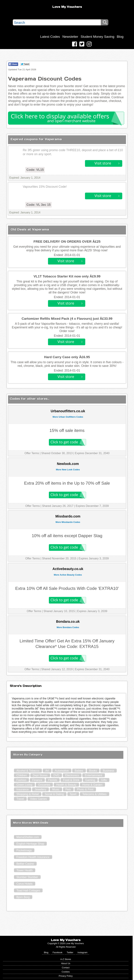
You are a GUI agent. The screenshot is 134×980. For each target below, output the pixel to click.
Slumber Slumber (27, 877)
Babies (79, 771)
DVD (56, 775)
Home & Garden (92, 785)
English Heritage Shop (30, 844)
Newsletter (70, 37)
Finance (37, 780)
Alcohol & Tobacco (28, 771)
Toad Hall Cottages (28, 891)
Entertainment (94, 775)
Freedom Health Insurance (33, 857)
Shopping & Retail (28, 794)
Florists (53, 780)
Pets (68, 789)
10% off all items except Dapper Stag (67, 536)
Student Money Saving (97, 37)
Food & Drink (71, 780)
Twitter (70, 952)
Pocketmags (24, 850)
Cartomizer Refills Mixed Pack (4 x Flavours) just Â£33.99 (67, 319)
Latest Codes (50, 37)
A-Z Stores (66, 959)
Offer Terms (32, 453)
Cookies (66, 972)
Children (22, 775)
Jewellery (40, 789)
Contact (66, 968)
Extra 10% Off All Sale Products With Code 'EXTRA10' (67, 588)
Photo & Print (85, 789)
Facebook (58, 952)
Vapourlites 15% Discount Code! (45, 187)
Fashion (21, 780)
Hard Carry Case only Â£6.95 (67, 357)
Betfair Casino (25, 864)
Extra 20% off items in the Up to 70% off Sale (67, 483)
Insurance (23, 789)
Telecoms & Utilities (94, 794)
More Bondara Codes (68, 627)
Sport (73, 794)
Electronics (72, 775)
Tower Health (25, 870)
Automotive (62, 771)
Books (93, 771)
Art (47, 771)
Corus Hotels (24, 884)
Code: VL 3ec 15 (38, 205)
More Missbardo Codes (68, 522)
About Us (66, 963)
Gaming (90, 780)
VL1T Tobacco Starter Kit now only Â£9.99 (67, 276)
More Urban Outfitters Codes (68, 417)
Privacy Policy (66, 976)
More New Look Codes (68, 470)
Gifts (104, 780)
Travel (20, 799)
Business (108, 771)
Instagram (82, 952)
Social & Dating (54, 794)
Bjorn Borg (23, 897)
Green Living (24, 785)
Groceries (44, 785)
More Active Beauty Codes (68, 575)
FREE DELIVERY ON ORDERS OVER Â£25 (67, 242)
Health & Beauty (66, 785)
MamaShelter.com (28, 837)
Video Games (38, 799)
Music (56, 789)
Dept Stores (40, 775)
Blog (120, 37)
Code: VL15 (35, 170)
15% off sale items (67, 430)
